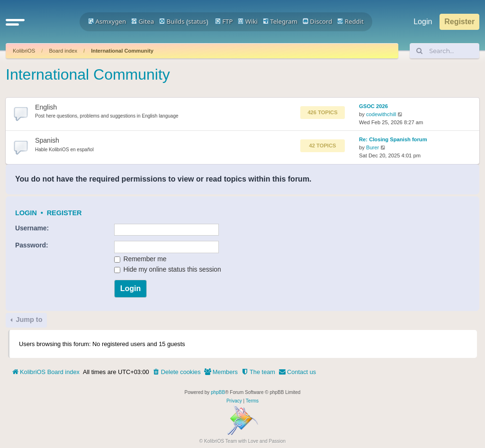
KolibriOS (24, 51)
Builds (172, 21)
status (197, 21)
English (46, 107)
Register (64, 213)
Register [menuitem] (459, 22)
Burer (373, 147)
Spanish (47, 140)
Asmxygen (107, 21)
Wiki (248, 21)
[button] (15, 22)
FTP (224, 21)
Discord (318, 21)
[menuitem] (177, 372)
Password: (31, 245)
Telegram (280, 21)
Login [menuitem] (423, 22)
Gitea (143, 21)
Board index (63, 51)
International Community (122, 51)
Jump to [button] (28, 320)
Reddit (350, 21)
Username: (32, 228)
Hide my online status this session (168, 269)
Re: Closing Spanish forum (393, 139)
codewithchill (381, 114)
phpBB (218, 392)
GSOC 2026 (373, 106)
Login (26, 213)
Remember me (140, 259)
